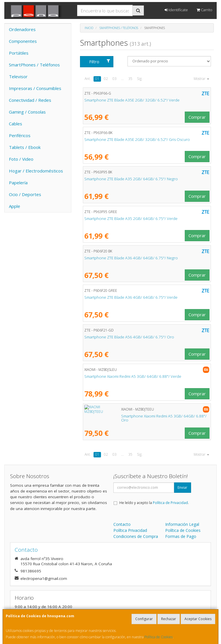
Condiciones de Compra (136, 536)
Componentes (23, 41)
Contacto (122, 524)
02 (106, 79)
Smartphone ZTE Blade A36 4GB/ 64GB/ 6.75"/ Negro (131, 258)
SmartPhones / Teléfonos (34, 65)
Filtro (100, 62)
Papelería (18, 183)
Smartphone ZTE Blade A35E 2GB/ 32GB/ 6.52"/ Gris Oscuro (137, 139)
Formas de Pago (181, 536)
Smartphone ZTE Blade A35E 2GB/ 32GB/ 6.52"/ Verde (132, 100)
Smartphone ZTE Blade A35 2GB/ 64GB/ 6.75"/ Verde (131, 218)
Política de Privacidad (170, 503)
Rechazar (169, 619)
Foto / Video (21, 159)
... (122, 79)
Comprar (197, 117)
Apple (15, 206)
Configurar (144, 619)
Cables (16, 124)
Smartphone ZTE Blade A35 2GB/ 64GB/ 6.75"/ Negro (131, 179)
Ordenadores (22, 29)
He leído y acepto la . (154, 503)
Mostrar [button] (201, 79)
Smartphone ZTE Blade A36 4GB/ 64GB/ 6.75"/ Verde (131, 297)
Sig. (140, 79)
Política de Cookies (159, 637)
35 (130, 79)
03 (115, 79)
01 (97, 79)
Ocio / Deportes (25, 194)
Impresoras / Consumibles (35, 88)
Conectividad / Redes (30, 100)
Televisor (18, 76)
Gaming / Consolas (27, 112)
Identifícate (176, 10)
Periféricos (20, 135)
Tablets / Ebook (25, 147)
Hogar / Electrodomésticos (36, 171)
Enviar (182, 487)
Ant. (88, 79)
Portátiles (19, 53)
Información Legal (182, 524)
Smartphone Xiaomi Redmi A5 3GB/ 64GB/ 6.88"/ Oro (131, 416)
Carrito (204, 10)
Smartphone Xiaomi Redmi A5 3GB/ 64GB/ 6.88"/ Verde (133, 376)
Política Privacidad (130, 530)
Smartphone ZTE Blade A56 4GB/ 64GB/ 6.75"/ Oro (129, 337)
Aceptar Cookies (198, 619)
